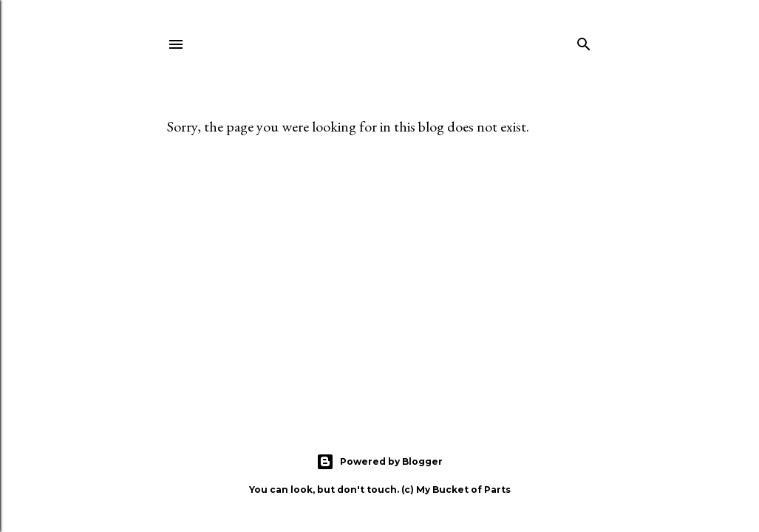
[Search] (584, 42)
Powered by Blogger (379, 462)
